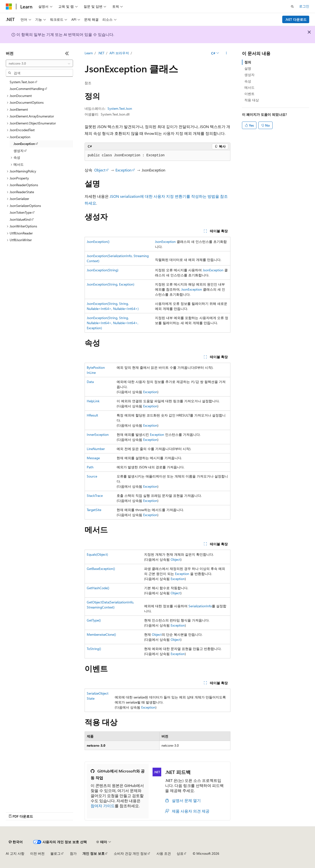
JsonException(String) (103, 270)
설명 (248, 68)
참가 (73, 853)
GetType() (94, 620)
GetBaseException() (101, 569)
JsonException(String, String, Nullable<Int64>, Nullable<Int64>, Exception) (113, 323)
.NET (101, 53)
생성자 (249, 75)
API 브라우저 (119, 53)
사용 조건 (164, 853)
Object (100, 170)
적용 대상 (252, 100)
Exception (124, 170)
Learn (89, 53)
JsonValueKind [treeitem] (20, 219)
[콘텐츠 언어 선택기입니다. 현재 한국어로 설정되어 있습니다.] (16, 842)
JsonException (165, 242)
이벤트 (249, 94)
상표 (180, 853)
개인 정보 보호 (94, 853)
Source (92, 476)
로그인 (304, 6)
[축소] (67, 53)
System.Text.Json (120, 108)
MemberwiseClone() (101, 634)
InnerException (98, 434)
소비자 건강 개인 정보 (130, 853)
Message (93, 458)
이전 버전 (37, 853)
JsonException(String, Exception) (111, 284)
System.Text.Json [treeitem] (22, 82)
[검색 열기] (292, 7)
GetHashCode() (98, 588)
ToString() (94, 649)
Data (90, 382)
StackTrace (95, 496)
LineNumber (96, 449)
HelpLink (93, 401)
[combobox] (39, 63)
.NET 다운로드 (296, 19)
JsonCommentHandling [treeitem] (27, 89)
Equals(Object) (97, 554)
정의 (248, 62)
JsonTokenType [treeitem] (21, 212)
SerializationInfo (200, 606)
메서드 (249, 87)
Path (90, 467)
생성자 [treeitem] (19, 151)
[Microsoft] (9, 7)
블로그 (55, 853)
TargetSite (94, 510)
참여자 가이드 (103, 806)
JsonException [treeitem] (24, 144)
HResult (92, 415)
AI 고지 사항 (15, 853)
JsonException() (98, 242)
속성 (248, 81)
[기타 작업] (226, 53)
